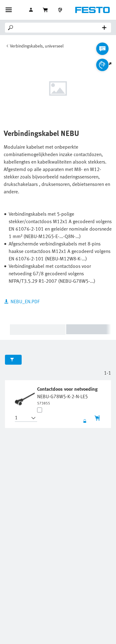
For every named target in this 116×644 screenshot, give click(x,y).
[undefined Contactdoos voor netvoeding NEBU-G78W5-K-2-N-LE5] (68, 395)
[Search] (59, 28)
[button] (22, 418)
